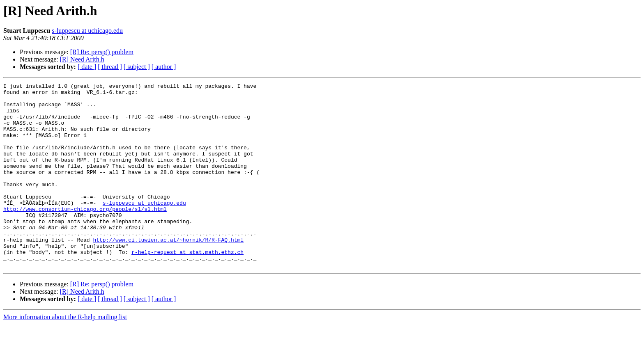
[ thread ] (110, 67)
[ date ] (87, 67)
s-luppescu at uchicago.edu (87, 31)
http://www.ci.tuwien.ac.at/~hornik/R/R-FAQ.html (168, 272)
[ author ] (164, 67)
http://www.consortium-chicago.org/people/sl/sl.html (85, 235)
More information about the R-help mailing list (65, 354)
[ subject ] (137, 67)
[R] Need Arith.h (82, 59)
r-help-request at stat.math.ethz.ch (187, 286)
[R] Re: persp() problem (102, 52)
